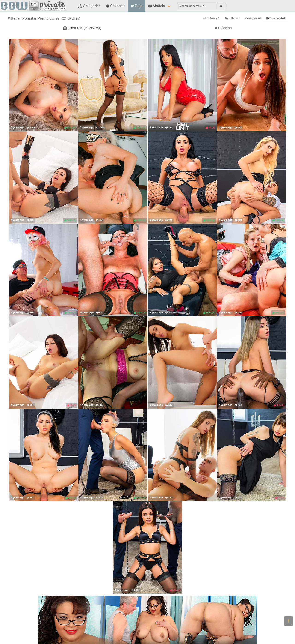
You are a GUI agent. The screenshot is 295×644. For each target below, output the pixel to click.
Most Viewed (253, 18)
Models (156, 6)
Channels (116, 6)
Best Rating (232, 18)
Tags (137, 6)
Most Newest (211, 18)
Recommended (276, 18)
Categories (89, 6)
